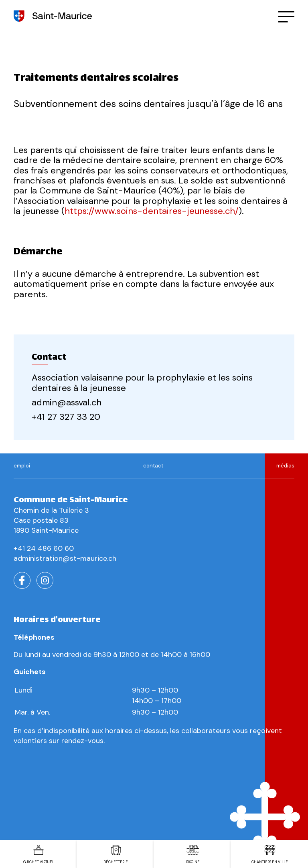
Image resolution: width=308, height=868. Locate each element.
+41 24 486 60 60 (44, 548)
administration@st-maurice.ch (65, 558)
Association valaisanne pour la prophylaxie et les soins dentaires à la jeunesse (142, 383)
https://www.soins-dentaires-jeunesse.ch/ (152, 211)
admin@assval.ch (67, 402)
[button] (286, 16)
